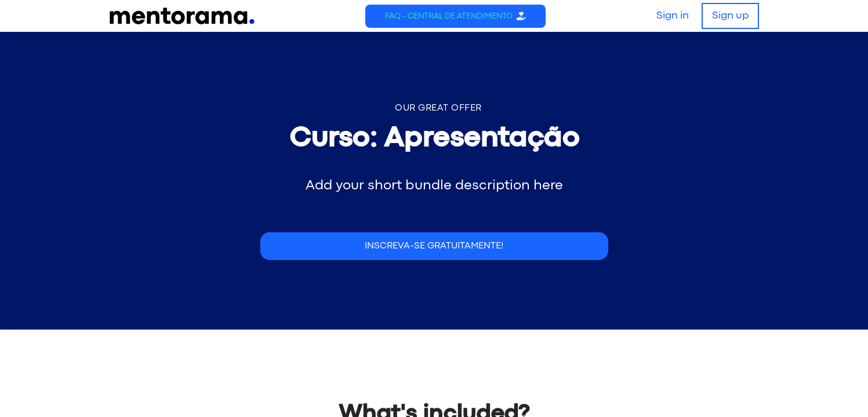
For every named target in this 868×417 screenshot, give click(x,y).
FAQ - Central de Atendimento (449, 16)
